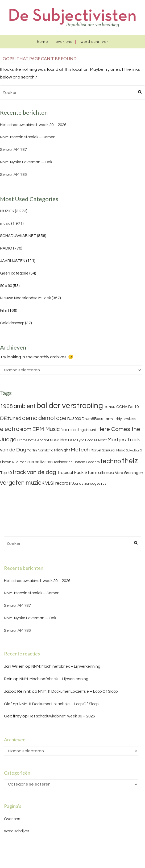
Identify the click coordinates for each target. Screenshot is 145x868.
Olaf (8, 704)
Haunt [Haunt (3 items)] (91, 430)
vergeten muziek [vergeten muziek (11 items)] (22, 483)
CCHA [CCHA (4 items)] (122, 407)
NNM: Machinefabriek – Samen (28, 137)
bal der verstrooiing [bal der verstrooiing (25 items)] (70, 406)
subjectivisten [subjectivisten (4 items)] (40, 462)
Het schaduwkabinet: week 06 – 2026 (62, 716)
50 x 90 (6, 286)
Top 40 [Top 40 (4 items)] (6, 473)
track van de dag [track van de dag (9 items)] (34, 472)
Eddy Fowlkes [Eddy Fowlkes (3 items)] (125, 419)
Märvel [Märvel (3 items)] (96, 450)
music (5, 224)
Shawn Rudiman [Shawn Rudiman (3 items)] (13, 462)
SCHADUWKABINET (18, 236)
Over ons (64, 42)
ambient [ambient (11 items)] (25, 406)
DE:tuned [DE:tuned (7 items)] (11, 418)
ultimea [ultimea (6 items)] (106, 473)
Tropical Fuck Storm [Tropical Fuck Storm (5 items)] (77, 473)
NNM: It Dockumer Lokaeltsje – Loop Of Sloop (78, 692)
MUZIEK (7, 211)
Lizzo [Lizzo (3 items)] (72, 440)
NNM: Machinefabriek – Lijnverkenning (66, 666)
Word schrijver (94, 42)
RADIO (6, 248)
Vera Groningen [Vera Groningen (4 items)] (129, 473)
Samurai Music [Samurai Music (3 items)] (114, 450)
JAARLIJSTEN (13, 261)
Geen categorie (14, 273)
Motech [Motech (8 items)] (80, 450)
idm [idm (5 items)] (64, 440)
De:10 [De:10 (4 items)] (133, 407)
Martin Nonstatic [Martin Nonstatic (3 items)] (40, 450)
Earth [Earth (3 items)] (108, 419)
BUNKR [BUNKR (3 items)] (110, 407)
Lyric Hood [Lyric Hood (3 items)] (85, 440)
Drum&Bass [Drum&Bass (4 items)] (92, 419)
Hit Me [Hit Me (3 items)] (22, 440)
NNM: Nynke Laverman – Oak (26, 162)
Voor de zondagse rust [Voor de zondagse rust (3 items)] (90, 484)
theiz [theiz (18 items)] (130, 461)
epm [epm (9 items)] (26, 429)
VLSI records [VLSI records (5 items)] (58, 483)
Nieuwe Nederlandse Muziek (25, 298)
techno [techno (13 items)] (111, 461)
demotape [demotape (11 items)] (52, 418)
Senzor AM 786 (13, 175)
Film (4, 311)
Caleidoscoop (12, 323)
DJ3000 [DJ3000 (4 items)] (74, 419)
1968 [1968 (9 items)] (6, 406)
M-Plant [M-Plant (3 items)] (100, 440)
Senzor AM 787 (13, 150)
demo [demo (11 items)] (30, 418)
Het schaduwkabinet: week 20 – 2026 (33, 125)
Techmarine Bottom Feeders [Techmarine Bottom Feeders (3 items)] (76, 462)
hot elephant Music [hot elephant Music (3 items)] (44, 440)
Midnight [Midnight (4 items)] (62, 450)
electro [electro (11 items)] (10, 429)
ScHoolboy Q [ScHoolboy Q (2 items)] (134, 450)
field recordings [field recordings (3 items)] (73, 430)
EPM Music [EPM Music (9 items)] (46, 429)
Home (43, 42)
